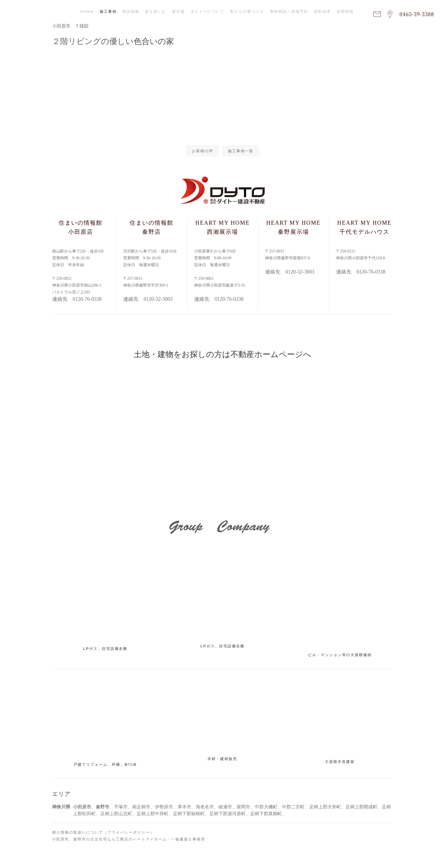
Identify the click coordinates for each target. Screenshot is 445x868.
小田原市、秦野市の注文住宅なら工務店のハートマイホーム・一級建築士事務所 (127, 839)
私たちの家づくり (247, 11)
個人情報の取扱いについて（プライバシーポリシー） (102, 832)
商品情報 (131, 11)
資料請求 (322, 11)
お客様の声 (202, 151)
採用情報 (345, 11)
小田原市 (81, 807)
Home (87, 11)
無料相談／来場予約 (289, 11)
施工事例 (108, 11)
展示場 (178, 11)
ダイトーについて (207, 11)
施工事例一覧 (241, 151)
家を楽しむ (156, 11)
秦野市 (101, 807)
